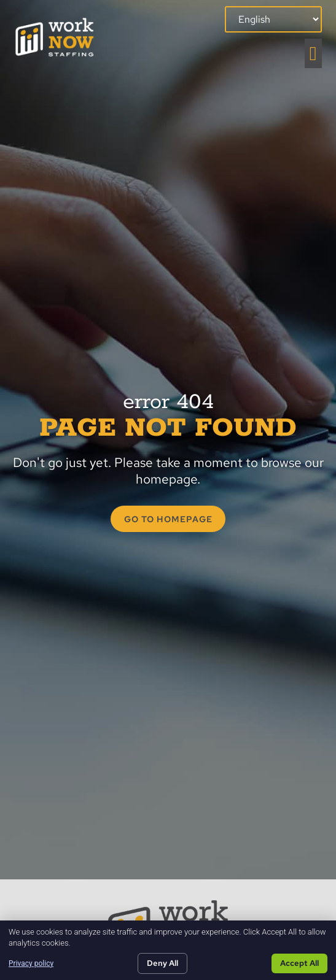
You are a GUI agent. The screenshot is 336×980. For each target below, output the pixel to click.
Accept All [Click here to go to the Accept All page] (299, 963)
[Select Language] (273, 19)
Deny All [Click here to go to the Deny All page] (162, 963)
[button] (313, 53)
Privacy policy (31, 963)
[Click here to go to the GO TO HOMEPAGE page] (168, 519)
